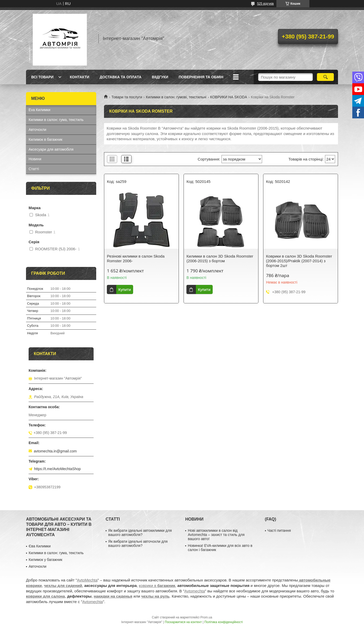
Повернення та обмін (201, 77)
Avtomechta (195, 591)
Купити (125, 289)
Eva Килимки (40, 110)
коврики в (157, 586)
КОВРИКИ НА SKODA (229, 97)
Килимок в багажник (45, 139)
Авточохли (37, 130)
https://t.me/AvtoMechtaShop (57, 469)
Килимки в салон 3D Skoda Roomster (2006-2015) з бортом (220, 258)
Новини (35, 159)
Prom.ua (206, 617)
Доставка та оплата (121, 77)
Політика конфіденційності (224, 622)
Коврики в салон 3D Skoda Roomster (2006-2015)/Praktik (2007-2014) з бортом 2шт (299, 261)
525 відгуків (265, 4)
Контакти (79, 77)
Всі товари (42, 77)
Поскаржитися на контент (183, 622)
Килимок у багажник (45, 560)
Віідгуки (160, 77)
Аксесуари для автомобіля (51, 149)
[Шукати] (325, 77)
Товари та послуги (127, 97)
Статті (34, 169)
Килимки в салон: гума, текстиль (56, 120)
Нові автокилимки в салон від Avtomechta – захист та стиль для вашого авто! (216, 535)
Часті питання (279, 530)
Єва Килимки (40, 546)
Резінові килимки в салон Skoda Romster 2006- (136, 258)
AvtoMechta (87, 580)
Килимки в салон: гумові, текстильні (176, 97)
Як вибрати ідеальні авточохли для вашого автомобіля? (138, 543)
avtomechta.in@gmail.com (55, 451)
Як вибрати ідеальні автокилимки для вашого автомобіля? (140, 533)
